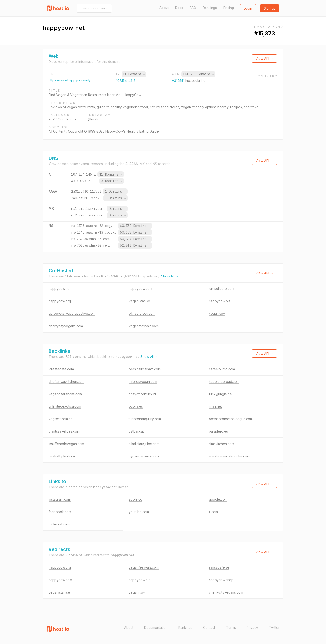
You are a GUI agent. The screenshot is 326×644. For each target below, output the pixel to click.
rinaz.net (215, 406)
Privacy (252, 627)
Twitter (274, 627)
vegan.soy (217, 313)
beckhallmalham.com (145, 369)
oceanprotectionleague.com (231, 419)
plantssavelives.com (64, 431)
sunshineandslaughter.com (229, 456)
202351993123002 (63, 119)
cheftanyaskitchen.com (66, 381)
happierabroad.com (224, 381)
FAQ (193, 8)
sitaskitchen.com (221, 444)
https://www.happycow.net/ (70, 80)
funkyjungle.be (220, 394)
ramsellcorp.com (221, 289)
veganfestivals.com (144, 326)
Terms (231, 627)
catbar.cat (136, 431)
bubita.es (136, 406)
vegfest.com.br (60, 419)
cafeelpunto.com (222, 369)
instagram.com (60, 499)
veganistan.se (139, 301)
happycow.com (140, 289)
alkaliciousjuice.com (144, 444)
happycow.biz (220, 301)
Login (248, 8)
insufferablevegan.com (66, 444)
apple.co (136, 499)
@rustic (94, 119)
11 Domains (134, 74)
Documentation (156, 627)
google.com (218, 499)
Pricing (229, 8)
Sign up (270, 8)
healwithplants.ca (62, 456)
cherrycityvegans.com (66, 326)
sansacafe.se (219, 567)
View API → (264, 59)
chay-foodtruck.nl (142, 394)
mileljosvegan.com (143, 381)
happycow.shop (221, 580)
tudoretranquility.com (145, 419)
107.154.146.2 (126, 81)
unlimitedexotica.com (65, 406)
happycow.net (60, 289)
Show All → (170, 276)
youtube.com (139, 512)
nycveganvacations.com (147, 456)
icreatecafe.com (61, 369)
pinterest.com (59, 524)
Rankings (210, 8)
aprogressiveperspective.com (72, 313)
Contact (209, 627)
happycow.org (60, 301)
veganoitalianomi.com (65, 394)
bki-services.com (142, 313)
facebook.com (60, 512)
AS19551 (179, 81)
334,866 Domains (198, 74)
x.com (213, 512)
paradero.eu (218, 431)
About (164, 8)
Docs (179, 8)
